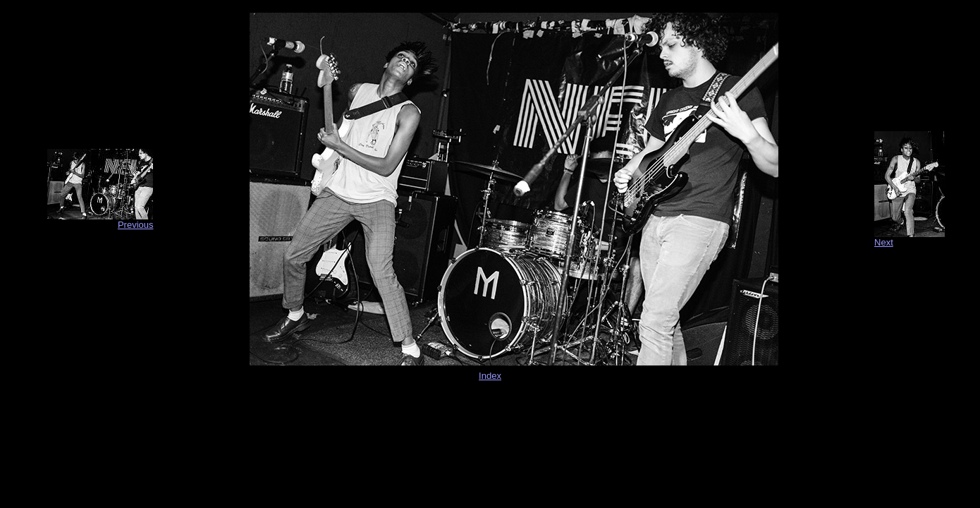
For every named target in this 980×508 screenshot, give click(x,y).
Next (884, 242)
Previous (136, 225)
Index (490, 376)
